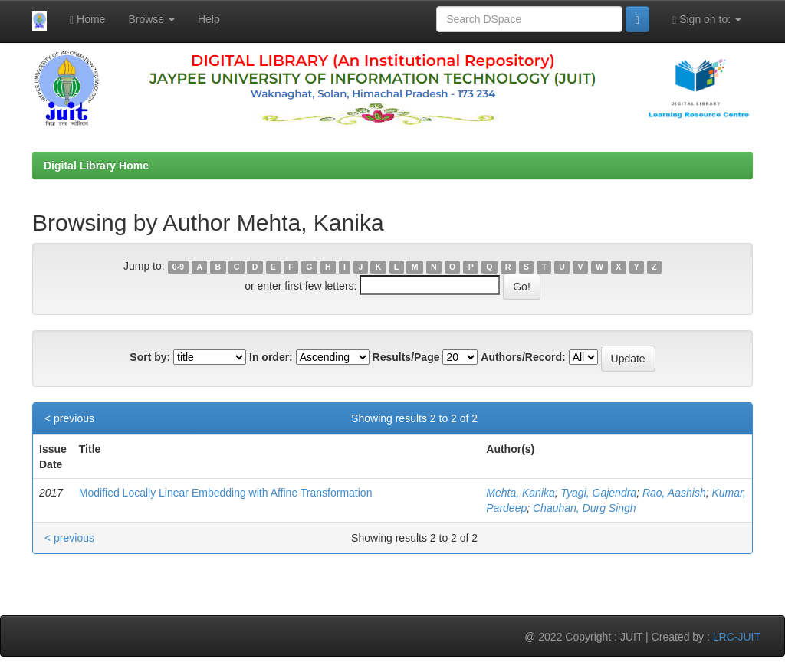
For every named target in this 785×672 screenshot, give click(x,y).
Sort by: (150, 357)
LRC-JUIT (737, 637)
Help (209, 19)
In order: (271, 357)
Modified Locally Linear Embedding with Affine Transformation (226, 493)
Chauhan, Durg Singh (585, 508)
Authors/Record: (523, 357)
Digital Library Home (96, 166)
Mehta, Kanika (521, 493)
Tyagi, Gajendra (599, 493)
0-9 (178, 267)
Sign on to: (707, 20)
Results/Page (406, 357)
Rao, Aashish (674, 493)
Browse (151, 19)
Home (87, 20)
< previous (69, 418)
